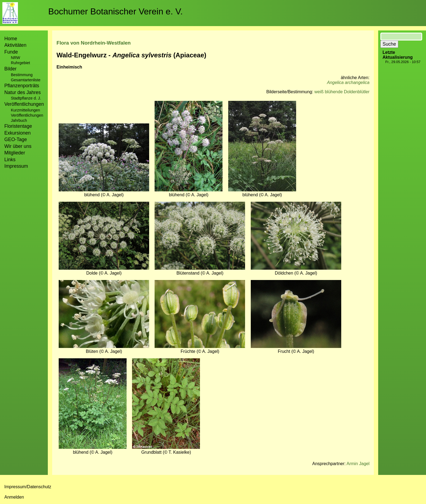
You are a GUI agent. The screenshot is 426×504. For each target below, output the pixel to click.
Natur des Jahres (23, 92)
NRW (15, 58)
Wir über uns (18, 146)
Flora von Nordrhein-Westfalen (94, 43)
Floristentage (18, 126)
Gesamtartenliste (26, 80)
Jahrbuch (19, 120)
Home (11, 39)
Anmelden (14, 497)
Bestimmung (22, 75)
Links (10, 160)
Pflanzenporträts (22, 86)
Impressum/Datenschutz (28, 487)
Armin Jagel (358, 464)
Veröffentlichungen (27, 115)
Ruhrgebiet (20, 63)
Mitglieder (15, 153)
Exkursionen (18, 133)
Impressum (16, 166)
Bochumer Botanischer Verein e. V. (116, 11)
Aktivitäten (15, 45)
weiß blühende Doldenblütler (342, 92)
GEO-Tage (16, 139)
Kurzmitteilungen (25, 110)
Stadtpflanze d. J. (26, 98)
